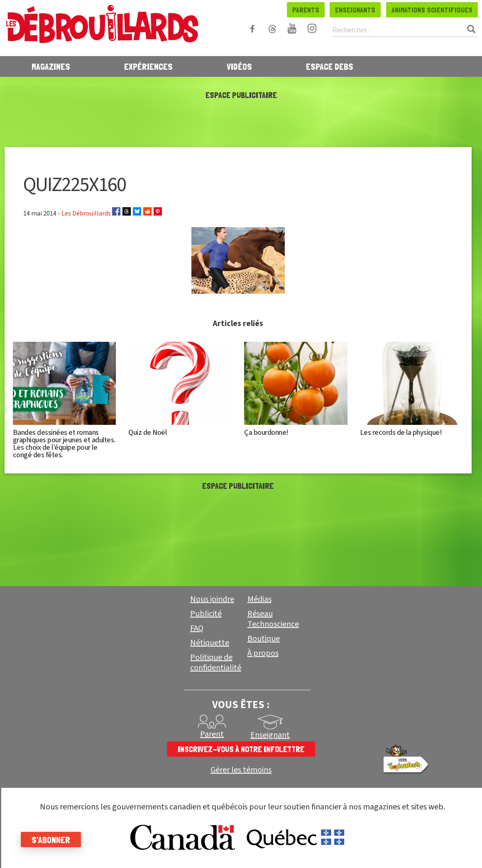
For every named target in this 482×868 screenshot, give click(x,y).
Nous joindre (212, 599)
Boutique (264, 639)
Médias (259, 599)
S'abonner (51, 840)
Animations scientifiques (432, 10)
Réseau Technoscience (273, 619)
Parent (212, 734)
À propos (263, 653)
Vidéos (239, 66)
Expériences (148, 66)
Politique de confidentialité (216, 663)
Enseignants (355, 10)
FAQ (197, 628)
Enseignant (270, 735)
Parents (306, 10)
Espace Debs (330, 66)
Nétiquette (210, 643)
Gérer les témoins (241, 770)
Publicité (206, 614)
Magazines (51, 66)
